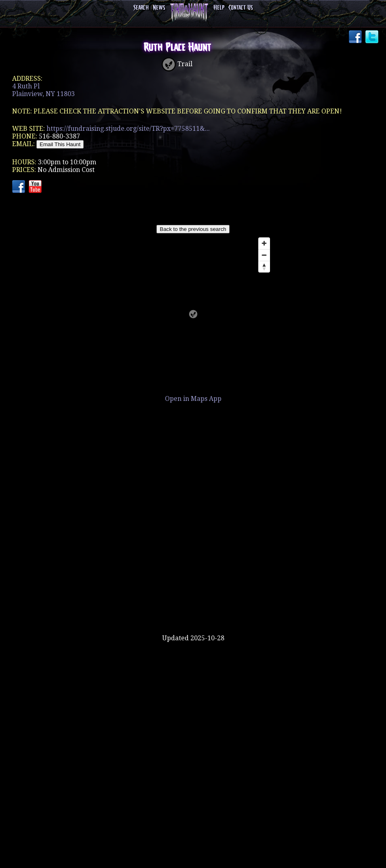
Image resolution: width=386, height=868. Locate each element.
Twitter (373, 38)
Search (141, 8)
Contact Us (240, 8)
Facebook (356, 38)
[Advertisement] (193, 608)
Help (219, 8)
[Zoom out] (264, 255)
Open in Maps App (193, 399)
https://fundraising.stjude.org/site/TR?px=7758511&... (128, 129)
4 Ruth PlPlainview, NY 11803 (43, 90)
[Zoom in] (264, 243)
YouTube (36, 187)
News (159, 8)
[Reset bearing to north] (264, 267)
